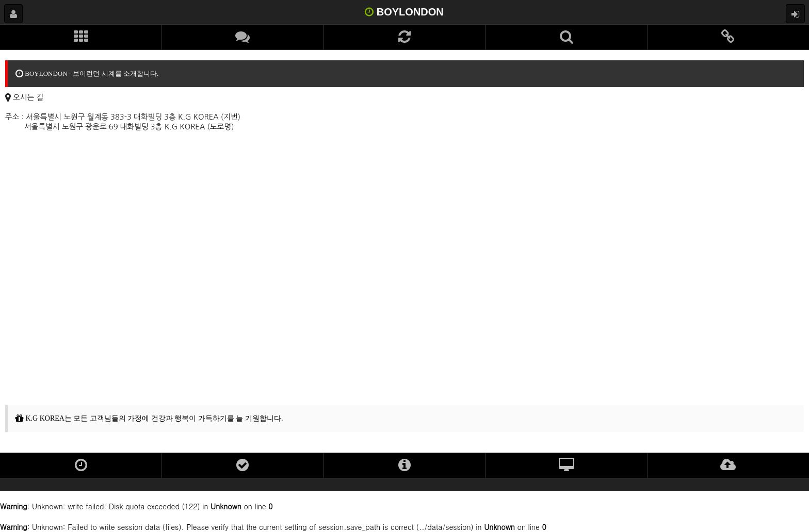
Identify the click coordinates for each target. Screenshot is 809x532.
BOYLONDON (404, 12)
